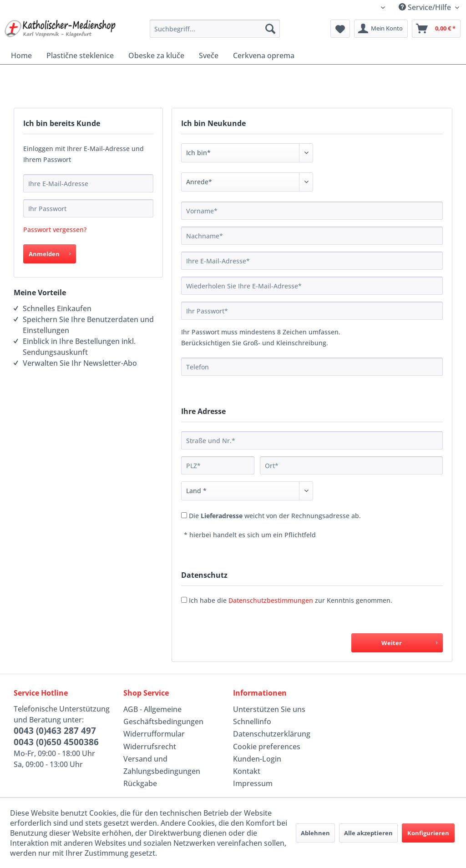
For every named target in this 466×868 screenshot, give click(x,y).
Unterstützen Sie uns (269, 709)
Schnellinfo (252, 722)
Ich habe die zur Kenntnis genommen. (291, 600)
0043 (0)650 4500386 (56, 742)
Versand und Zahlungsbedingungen (162, 765)
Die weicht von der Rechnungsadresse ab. (275, 516)
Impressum (253, 783)
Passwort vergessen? (55, 230)
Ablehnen (315, 833)
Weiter (409, 641)
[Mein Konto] (381, 29)
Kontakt (247, 771)
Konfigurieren (428, 833)
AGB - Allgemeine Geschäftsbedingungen (163, 715)
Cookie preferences (267, 747)
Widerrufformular (154, 734)
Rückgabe (140, 783)
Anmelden (50, 252)
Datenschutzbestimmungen (271, 600)
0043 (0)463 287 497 (55, 731)
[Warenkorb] (436, 29)
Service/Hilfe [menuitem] (426, 7)
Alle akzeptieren (368, 833)
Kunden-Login (257, 759)
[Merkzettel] (340, 29)
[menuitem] (215, 29)
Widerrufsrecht (150, 747)
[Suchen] (270, 29)
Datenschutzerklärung (272, 734)
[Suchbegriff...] (215, 29)
